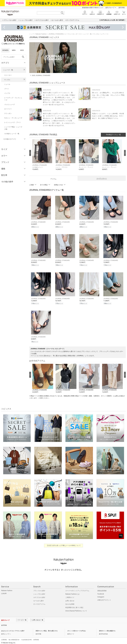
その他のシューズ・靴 (12, 134)
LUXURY (4, 592)
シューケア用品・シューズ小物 (13, 128)
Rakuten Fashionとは (72, 593)
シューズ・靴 (8, 70)
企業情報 (4, 638)
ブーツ (6, 89)
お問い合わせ (70, 599)
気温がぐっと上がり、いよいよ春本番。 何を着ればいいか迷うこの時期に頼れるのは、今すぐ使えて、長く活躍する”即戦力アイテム (108, 116)
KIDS (22, 50)
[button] (43, 157)
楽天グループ (110, 8)
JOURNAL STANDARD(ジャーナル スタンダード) (64, 34)
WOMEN (5, 50)
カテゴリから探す (39, 596)
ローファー (8, 109)
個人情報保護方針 (14, 638)
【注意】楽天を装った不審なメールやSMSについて (64, 544)
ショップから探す (39, 593)
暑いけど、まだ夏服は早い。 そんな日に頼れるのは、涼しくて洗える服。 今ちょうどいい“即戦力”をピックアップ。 (108, 95)
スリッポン (8, 113)
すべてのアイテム (39, 603)
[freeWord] (14, 57)
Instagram (101, 595)
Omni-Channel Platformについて (76, 609)
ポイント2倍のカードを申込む (77, 629)
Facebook (101, 592)
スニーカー (8, 75)
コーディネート (102, 178)
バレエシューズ (9, 104)
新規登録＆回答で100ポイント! (93, 8)
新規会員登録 (102, 589)
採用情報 (36, 638)
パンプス (7, 93)
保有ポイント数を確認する (107, 629)
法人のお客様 (70, 603)
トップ (32, 34)
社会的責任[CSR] (26, 638)
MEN (14, 50)
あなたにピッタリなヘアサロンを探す (13, 629)
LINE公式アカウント (104, 599)
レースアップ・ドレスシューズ (13, 99)
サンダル (7, 80)
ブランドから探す (39, 589)
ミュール (7, 84)
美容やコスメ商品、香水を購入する (47, 629)
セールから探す (39, 599)
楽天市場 (122, 8)
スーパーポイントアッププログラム (77, 589)
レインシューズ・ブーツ (12, 122)
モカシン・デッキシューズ (13, 118)
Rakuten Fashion (41, 34)
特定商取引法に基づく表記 (74, 606)
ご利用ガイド (70, 596)
